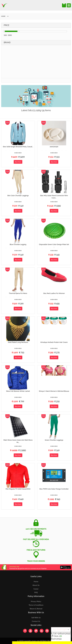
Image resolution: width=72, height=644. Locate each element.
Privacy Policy (36, 601)
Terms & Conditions (36, 605)
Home (36, 581)
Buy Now (18, 162)
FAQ (36, 592)
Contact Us (36, 621)
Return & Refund (36, 609)
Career (36, 589)
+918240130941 (64, 634)
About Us (36, 585)
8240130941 (56, 639)
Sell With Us (36, 618)
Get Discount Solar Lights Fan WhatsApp (27, 643)
